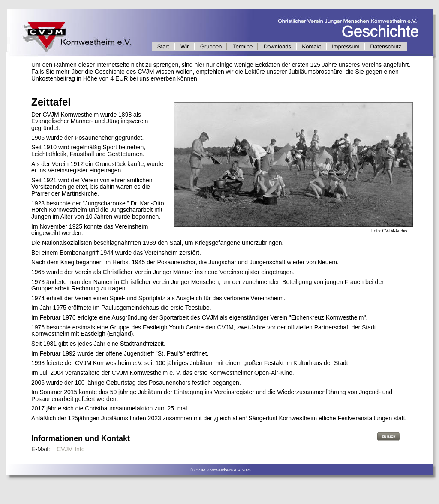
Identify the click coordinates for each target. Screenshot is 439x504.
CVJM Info (71, 449)
